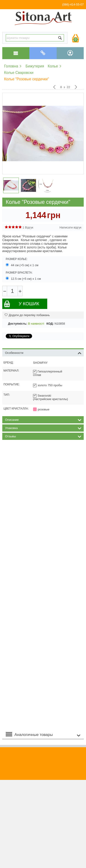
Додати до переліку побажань (27, 315)
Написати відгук (70, 227)
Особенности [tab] (43, 352)
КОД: (50, 324)
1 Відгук (28, 227)
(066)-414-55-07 (73, 4)
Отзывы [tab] (43, 436)
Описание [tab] (43, 419)
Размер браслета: (19, 273)
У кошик (21, 304)
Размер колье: (17, 259)
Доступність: (18, 324)
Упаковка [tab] (43, 428)
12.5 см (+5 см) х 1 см (24, 279)
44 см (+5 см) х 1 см (22, 265)
